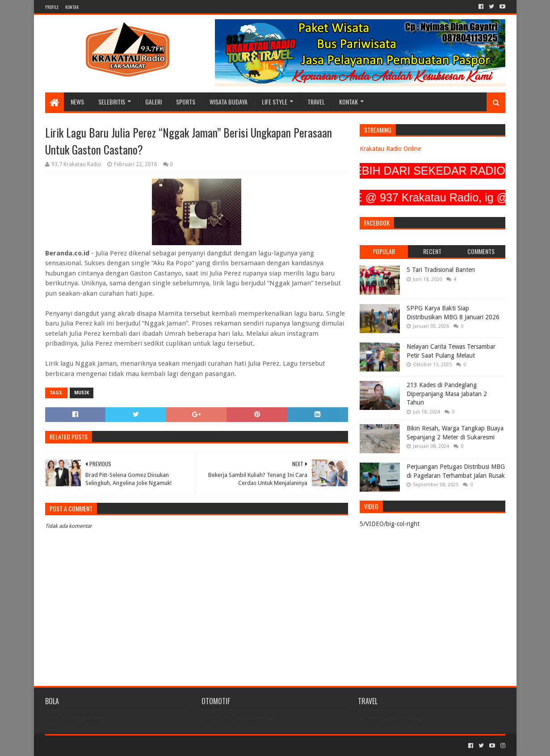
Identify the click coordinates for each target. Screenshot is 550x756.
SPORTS (186, 102)
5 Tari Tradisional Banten (441, 270)
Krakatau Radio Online (390, 149)
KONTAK (72, 7)
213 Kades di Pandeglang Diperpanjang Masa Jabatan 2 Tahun (447, 394)
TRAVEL (316, 102)
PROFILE (52, 7)
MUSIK (82, 393)
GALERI (153, 102)
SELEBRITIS (112, 102)
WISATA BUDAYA (229, 102)
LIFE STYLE (275, 102)
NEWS (77, 102)
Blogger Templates (146, 746)
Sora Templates (95, 746)
